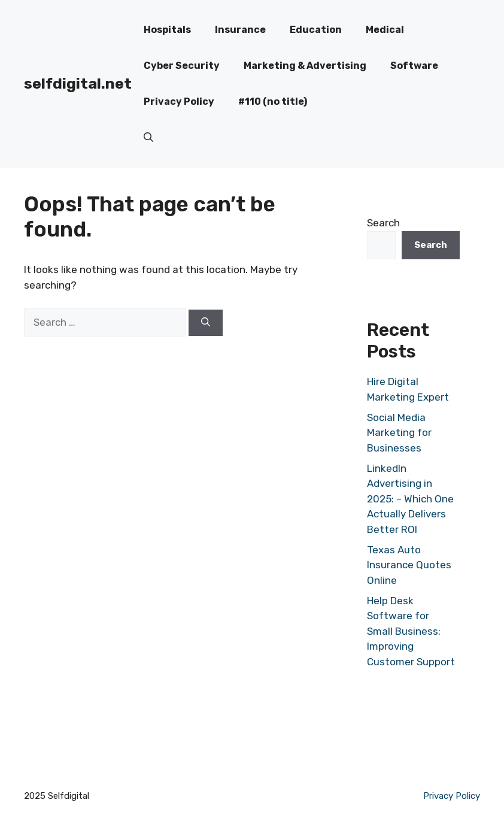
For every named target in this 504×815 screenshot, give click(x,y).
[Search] (206, 323)
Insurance (240, 30)
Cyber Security (182, 66)
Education (316, 30)
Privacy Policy (179, 102)
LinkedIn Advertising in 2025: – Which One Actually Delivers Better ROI (410, 499)
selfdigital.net (78, 84)
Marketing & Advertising (305, 66)
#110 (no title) (273, 102)
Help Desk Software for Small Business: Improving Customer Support (411, 631)
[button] (148, 138)
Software (414, 66)
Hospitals (167, 30)
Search (383, 223)
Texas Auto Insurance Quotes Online (409, 565)
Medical (385, 30)
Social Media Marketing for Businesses (399, 433)
